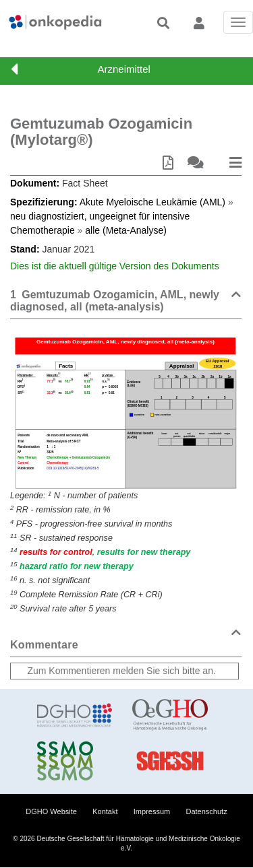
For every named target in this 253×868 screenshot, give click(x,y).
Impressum (152, 811)
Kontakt (105, 811)
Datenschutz (207, 811)
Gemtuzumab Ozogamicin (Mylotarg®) (101, 132)
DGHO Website (51, 811)
